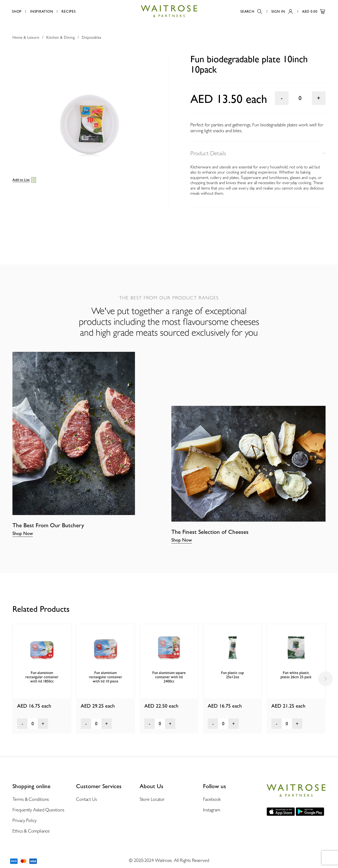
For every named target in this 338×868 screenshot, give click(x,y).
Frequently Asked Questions (38, 810)
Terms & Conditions (31, 799)
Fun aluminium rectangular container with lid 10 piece (106, 677)
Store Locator (152, 799)
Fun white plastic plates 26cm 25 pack (296, 675)
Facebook (212, 799)
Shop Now (23, 533)
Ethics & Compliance (31, 831)
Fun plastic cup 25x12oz (232, 675)
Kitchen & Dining (60, 37)
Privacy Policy (25, 820)
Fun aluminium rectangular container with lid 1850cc (42, 677)
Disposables (92, 37)
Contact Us (86, 799)
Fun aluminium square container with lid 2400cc (169, 677)
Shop (17, 12)
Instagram (211, 810)
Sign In (282, 12)
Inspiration (42, 12)
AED (314, 12)
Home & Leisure (26, 37)
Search (251, 12)
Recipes (69, 12)
